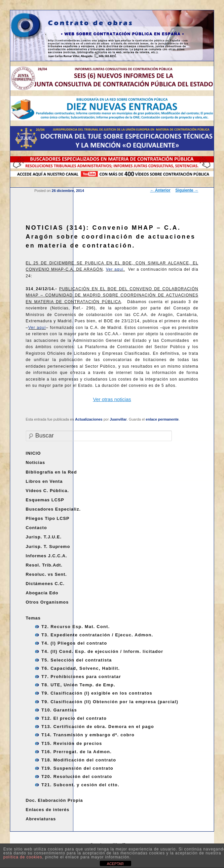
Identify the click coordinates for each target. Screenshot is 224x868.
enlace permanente (162, 419)
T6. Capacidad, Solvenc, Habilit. (80, 668)
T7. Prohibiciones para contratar (81, 677)
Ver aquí (114, 269)
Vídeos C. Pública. (47, 491)
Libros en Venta (44, 481)
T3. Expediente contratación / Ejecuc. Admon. (97, 635)
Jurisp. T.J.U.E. (44, 537)
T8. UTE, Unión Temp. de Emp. (78, 685)
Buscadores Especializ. (53, 509)
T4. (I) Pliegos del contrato (74, 643)
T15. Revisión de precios (72, 743)
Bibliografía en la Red (51, 472)
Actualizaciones (89, 419)
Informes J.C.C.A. (46, 556)
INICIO (33, 453)
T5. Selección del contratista (76, 660)
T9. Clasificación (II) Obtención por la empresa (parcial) (110, 702)
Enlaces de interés (48, 810)
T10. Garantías (59, 710)
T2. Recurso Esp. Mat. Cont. (75, 627)
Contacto (36, 528)
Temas (33, 618)
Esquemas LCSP (45, 500)
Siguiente (187, 190)
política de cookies (23, 857)
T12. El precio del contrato (74, 718)
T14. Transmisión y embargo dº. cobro (88, 735)
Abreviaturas (41, 819)
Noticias (36, 462)
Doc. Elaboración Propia (54, 800)
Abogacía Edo (42, 593)
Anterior (160, 190)
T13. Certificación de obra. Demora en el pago (98, 727)
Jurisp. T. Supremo (48, 547)
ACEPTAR (115, 864)
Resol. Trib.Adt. (44, 565)
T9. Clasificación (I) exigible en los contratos (97, 693)
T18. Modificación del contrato (79, 760)
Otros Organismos (47, 602)
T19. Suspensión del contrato (77, 768)
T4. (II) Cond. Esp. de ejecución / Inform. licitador (102, 651)
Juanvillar (118, 419)
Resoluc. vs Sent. (46, 574)
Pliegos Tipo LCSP (48, 518)
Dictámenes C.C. (45, 584)
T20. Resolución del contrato (77, 777)
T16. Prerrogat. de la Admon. (76, 752)
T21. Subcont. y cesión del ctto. (80, 785)
